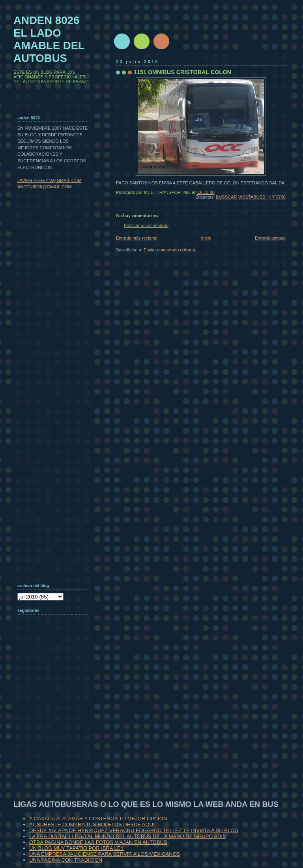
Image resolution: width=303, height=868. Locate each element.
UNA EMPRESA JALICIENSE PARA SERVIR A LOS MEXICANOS (105, 854)
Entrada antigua (270, 238)
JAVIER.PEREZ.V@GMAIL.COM (50, 180)
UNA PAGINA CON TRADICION (66, 860)
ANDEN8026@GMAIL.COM (45, 187)
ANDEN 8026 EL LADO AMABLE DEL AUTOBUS (49, 39)
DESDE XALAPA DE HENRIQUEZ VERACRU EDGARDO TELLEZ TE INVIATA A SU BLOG (134, 830)
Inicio (206, 238)
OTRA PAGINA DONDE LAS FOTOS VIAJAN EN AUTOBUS (98, 842)
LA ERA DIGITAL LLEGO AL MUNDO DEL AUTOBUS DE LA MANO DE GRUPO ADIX (128, 836)
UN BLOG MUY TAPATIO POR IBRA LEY (77, 848)
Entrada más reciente (137, 238)
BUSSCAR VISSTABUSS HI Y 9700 (251, 197)
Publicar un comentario (146, 225)
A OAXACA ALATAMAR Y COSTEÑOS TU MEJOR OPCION (98, 819)
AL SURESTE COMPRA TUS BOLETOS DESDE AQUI (92, 824)
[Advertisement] (57, 723)
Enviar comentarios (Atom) (169, 250)
